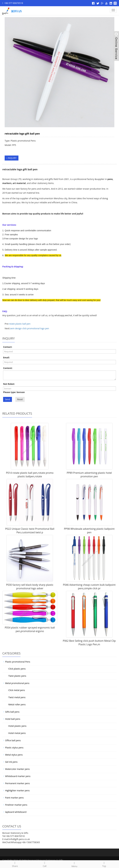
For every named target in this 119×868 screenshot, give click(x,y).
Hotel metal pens (16, 733)
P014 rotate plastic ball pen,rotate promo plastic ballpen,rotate (30, 475)
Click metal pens (16, 690)
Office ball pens (13, 740)
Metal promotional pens (17, 683)
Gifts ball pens (12, 712)
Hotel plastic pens (16, 726)
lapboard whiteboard (16, 812)
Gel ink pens (11, 762)
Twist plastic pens (16, 676)
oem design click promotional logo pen (29, 328)
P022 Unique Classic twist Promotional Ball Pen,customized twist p (30, 531)
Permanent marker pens (17, 783)
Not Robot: (9, 384)
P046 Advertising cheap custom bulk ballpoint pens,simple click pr (89, 587)
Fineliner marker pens (16, 805)
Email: (6, 357)
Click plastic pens (16, 669)
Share (15, 864)
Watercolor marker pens (17, 769)
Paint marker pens (14, 798)
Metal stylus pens (14, 755)
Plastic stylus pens (14, 748)
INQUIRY (12, 158)
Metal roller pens (16, 704)
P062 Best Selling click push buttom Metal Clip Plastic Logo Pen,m (89, 643)
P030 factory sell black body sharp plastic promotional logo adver (30, 587)
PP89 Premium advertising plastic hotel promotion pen (89, 475)
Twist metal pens (16, 697)
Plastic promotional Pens (18, 662)
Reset (20, 399)
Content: (8, 368)
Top (104, 864)
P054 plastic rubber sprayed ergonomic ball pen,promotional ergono (30, 629)
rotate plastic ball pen (20, 324)
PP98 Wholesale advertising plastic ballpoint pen (89, 531)
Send (8, 399)
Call (45, 864)
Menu (74, 864)
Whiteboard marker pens (18, 776)
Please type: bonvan (14, 392)
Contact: (8, 347)
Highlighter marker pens (17, 790)
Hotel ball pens (13, 719)
